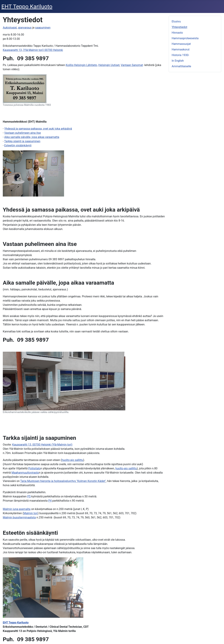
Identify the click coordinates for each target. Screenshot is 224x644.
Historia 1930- (180, 55)
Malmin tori (31, 513)
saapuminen (43, 28)
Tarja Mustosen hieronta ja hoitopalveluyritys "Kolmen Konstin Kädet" (63, 481)
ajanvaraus (25, 28)
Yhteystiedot (179, 27)
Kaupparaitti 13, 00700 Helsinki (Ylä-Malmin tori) (42, 445)
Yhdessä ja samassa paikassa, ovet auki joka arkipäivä (38, 129)
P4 (50, 501)
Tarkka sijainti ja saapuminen (22, 141)
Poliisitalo (34, 468)
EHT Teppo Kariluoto (16, 623)
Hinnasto (177, 33)
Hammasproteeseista (185, 38)
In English (178, 61)
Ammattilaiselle (181, 66)
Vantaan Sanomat (132, 65)
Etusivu (176, 21)
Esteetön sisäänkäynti (18, 145)
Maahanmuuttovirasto (25, 473)
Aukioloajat (10, 28)
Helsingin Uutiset (109, 65)
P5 (29, 496)
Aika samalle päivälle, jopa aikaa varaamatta (32, 137)
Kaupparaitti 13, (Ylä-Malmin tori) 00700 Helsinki (33, 50)
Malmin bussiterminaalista (19, 517)
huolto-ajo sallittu (73, 460)
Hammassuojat (181, 44)
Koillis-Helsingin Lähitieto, (82, 65)
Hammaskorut (181, 49)
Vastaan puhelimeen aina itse (22, 133)
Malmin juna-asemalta (17, 509)
